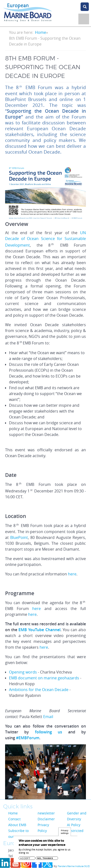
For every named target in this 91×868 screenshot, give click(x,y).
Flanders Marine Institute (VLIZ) (74, 866)
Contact (14, 819)
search (85, 7)
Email (48, 717)
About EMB (17, 825)
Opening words (23, 672)
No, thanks (45, 859)
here (72, 574)
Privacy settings (65, 833)
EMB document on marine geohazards (44, 678)
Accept (25, 859)
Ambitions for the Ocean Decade (39, 690)
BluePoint (19, 537)
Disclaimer (46, 819)
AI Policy (74, 825)
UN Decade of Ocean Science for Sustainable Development (45, 239)
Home (41, 32)
